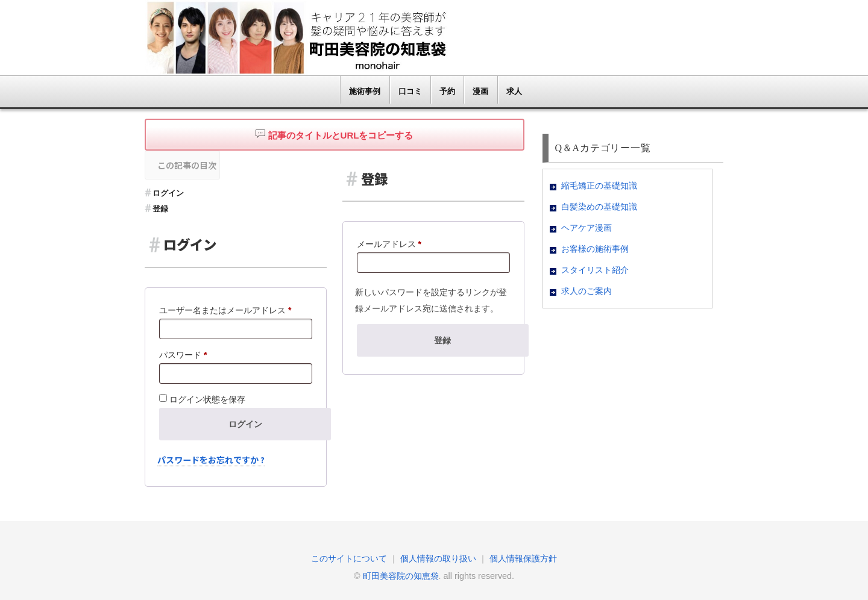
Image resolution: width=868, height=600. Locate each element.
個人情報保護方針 (523, 558)
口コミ (410, 91)
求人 (514, 91)
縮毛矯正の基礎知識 (599, 186)
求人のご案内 (587, 291)
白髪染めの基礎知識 (599, 207)
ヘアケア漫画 (587, 228)
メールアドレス (393, 244)
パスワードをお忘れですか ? (211, 460)
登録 (160, 209)
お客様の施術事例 (595, 249)
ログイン (168, 193)
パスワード (187, 355)
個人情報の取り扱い (438, 558)
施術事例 (365, 91)
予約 (447, 91)
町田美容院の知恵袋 (401, 576)
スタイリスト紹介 (595, 270)
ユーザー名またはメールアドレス (229, 310)
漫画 (480, 91)
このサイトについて (349, 558)
